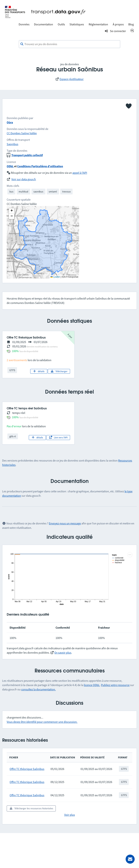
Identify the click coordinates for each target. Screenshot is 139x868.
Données (24, 24)
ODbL (10, 166)
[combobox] (69, 44)
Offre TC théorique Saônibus (27, 769)
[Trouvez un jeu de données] (69, 44)
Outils (61, 24)
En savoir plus (63, 653)
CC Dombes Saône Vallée (22, 133)
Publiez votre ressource (115, 685)
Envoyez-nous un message (65, 523)
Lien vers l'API (58, 437)
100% (15, 351)
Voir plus (70, 815)
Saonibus (12, 144)
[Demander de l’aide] (130, 859)
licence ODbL (92, 685)
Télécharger (59, 371)
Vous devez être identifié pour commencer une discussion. (42, 722)
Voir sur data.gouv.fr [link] (24, 179)
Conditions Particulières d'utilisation (40, 166)
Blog (131, 24)
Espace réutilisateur (72, 79)
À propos (118, 24)
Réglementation (98, 24)
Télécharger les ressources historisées (31, 808)
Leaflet (55, 277)
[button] (12, 211)
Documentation (44, 24)
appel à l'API (80, 173)
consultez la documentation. (38, 689)
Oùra (10, 122)
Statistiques (77, 24)
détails (39, 371)
